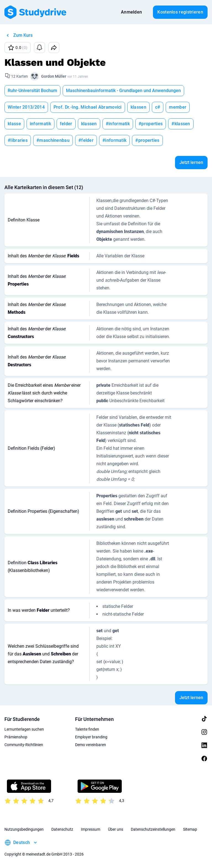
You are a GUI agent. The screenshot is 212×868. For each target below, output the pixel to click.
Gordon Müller (54, 76)
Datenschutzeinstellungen (153, 829)
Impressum (91, 829)
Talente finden (87, 729)
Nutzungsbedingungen (24, 829)
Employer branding (91, 737)
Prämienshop (16, 737)
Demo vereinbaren (91, 745)
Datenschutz (62, 829)
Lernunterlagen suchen (24, 729)
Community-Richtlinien (24, 745)
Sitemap (190, 829)
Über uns (116, 829)
